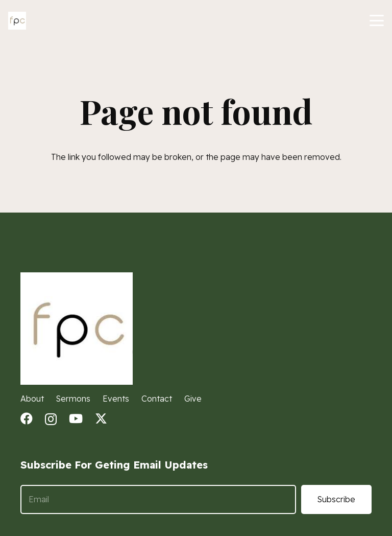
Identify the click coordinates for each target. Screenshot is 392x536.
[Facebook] (27, 418)
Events (116, 399)
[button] (377, 20)
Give (193, 399)
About (32, 399)
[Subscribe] (336, 500)
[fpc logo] (17, 21)
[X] (101, 419)
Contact (157, 399)
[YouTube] (76, 418)
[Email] (158, 500)
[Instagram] (51, 419)
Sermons (73, 399)
